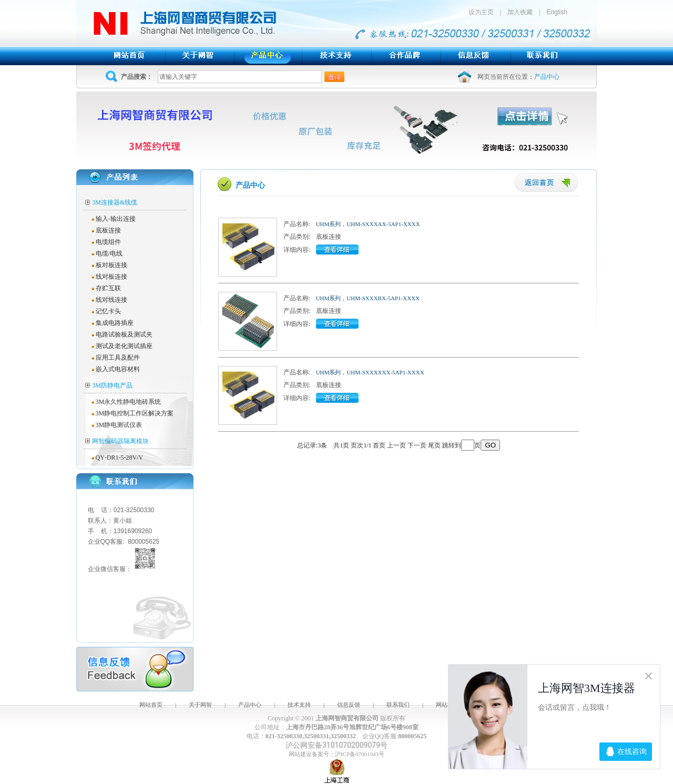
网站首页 (151, 705)
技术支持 (299, 705)
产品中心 (250, 705)
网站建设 (300, 754)
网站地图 (447, 705)
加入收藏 (520, 12)
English (557, 12)
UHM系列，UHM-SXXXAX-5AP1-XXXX (368, 224)
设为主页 (484, 12)
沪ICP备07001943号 (360, 754)
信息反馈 (349, 705)
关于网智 (200, 705)
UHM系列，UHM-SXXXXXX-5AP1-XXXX (370, 372)
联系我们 (398, 705)
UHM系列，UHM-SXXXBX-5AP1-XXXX (368, 298)
